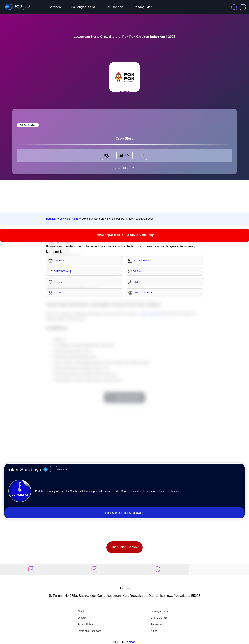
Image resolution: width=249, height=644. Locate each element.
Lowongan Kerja (83, 7)
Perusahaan (114, 7)
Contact (82, 618)
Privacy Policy (85, 624)
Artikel (154, 631)
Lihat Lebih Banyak (124, 547)
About (80, 611)
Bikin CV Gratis (159, 618)
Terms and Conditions (89, 631)
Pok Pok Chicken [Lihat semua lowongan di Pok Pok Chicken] (28, 125)
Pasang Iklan (143, 7)
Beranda (55, 7)
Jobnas (130, 642)
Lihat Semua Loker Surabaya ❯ (124, 513)
